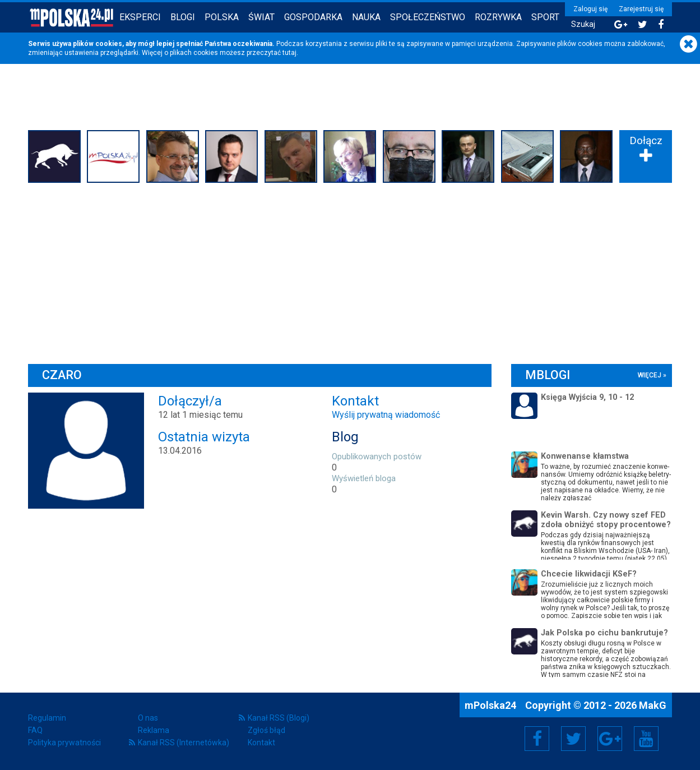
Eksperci (140, 17)
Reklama (154, 730)
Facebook (537, 739)
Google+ (610, 739)
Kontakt (261, 743)
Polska (222, 17)
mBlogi (548, 375)
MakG (653, 705)
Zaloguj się (590, 9)
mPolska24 (492, 705)
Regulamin (47, 718)
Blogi (183, 17)
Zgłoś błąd (266, 730)
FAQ (35, 730)
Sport (545, 17)
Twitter (573, 739)
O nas (148, 718)
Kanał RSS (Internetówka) (184, 743)
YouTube (646, 739)
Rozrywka (498, 17)
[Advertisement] (350, 271)
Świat (261, 17)
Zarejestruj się (641, 9)
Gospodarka (313, 17)
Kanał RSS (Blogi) (279, 718)
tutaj (289, 53)
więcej (650, 375)
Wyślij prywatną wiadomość (386, 415)
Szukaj (583, 24)
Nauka (366, 17)
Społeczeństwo (428, 17)
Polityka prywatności (64, 743)
